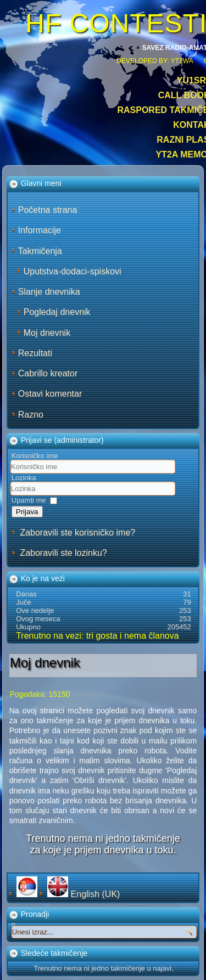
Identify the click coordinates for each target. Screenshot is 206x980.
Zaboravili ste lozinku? (63, 553)
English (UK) (83, 894)
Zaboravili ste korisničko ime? (77, 533)
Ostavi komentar (50, 394)
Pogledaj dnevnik (57, 312)
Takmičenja (40, 251)
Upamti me (29, 500)
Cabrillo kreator (48, 373)
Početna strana (48, 210)
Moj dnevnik (47, 333)
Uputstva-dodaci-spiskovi (73, 271)
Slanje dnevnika (49, 292)
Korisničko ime (35, 456)
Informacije (40, 230)
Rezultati (35, 353)
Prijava (27, 512)
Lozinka (24, 478)
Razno (31, 415)
